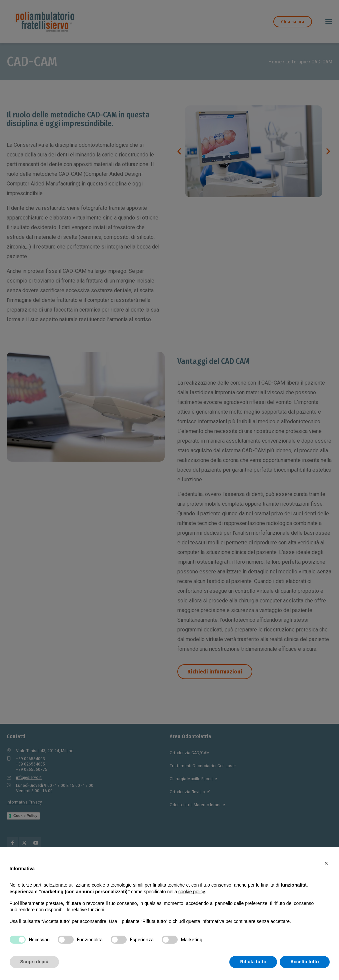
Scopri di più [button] (34, 962)
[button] (326, 863)
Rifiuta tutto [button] (253, 962)
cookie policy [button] (191, 892)
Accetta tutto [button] (305, 962)
